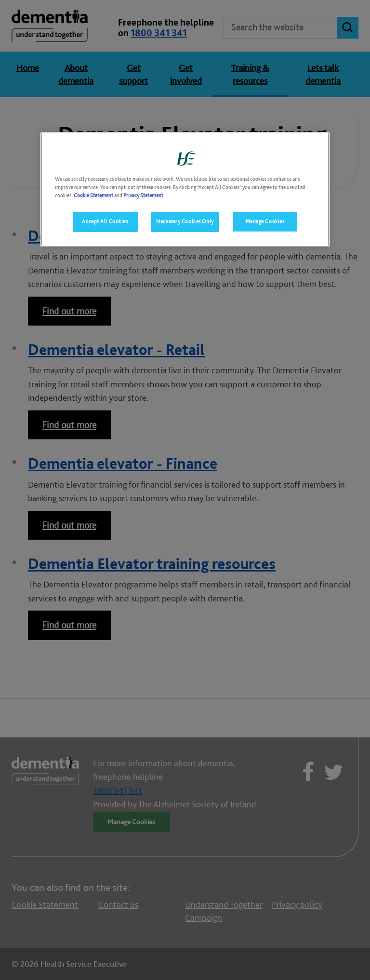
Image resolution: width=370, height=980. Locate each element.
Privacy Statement (143, 195)
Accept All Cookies (105, 221)
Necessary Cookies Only (185, 221)
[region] (185, 190)
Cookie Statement (93, 195)
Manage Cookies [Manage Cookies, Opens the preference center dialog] (265, 221)
